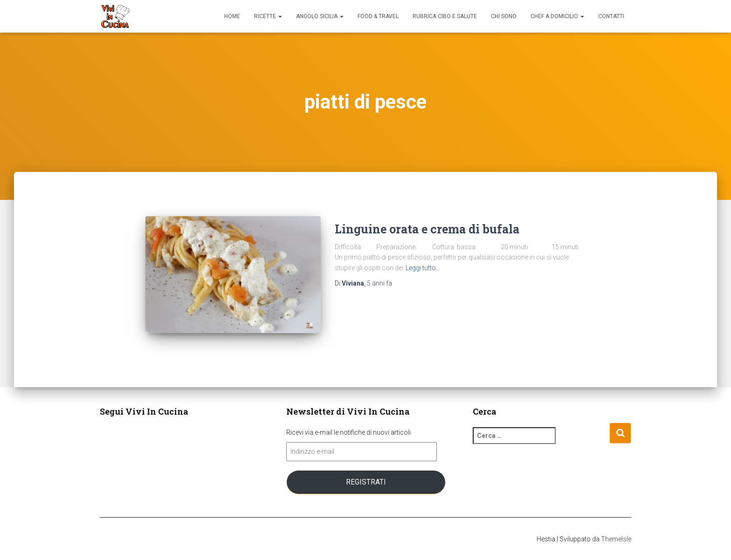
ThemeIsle (616, 539)
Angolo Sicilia (320, 16)
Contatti (611, 16)
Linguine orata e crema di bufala (427, 229)
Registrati (366, 482)
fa (379, 283)
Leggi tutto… (423, 268)
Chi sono (504, 16)
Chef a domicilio (557, 16)
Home (232, 16)
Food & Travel (378, 16)
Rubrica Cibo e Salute (445, 16)
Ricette (268, 16)
